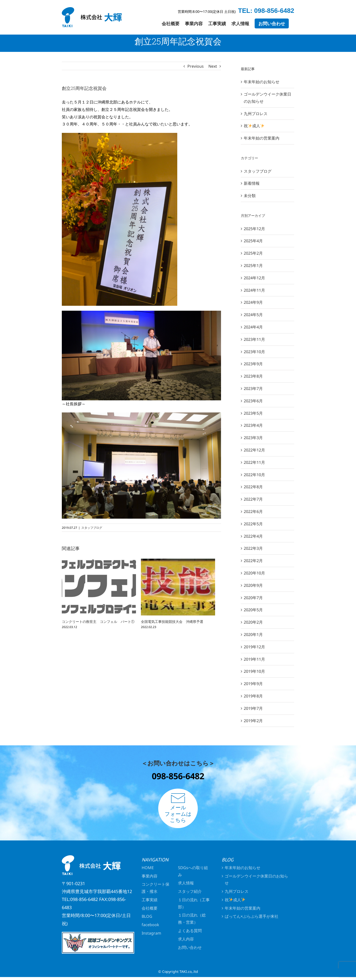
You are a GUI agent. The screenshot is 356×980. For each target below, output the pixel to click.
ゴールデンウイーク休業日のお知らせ (256, 880)
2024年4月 (253, 327)
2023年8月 (253, 376)
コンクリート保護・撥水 (156, 888)
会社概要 (150, 908)
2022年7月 (253, 499)
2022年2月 (253, 561)
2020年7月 (253, 598)
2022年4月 (253, 536)
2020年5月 (253, 610)
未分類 (250, 196)
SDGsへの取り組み (193, 871)
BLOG (147, 916)
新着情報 (252, 183)
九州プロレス (256, 114)
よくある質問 (190, 931)
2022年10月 (254, 475)
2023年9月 (253, 364)
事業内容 (150, 876)
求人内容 (186, 939)
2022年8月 (253, 487)
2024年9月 (253, 302)
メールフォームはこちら (178, 808)
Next (213, 66)
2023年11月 (254, 339)
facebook (150, 925)
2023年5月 (253, 413)
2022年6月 (253, 511)
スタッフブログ (92, 528)
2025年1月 (253, 265)
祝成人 (254, 126)
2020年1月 (253, 634)
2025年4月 (253, 241)
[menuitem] (171, 23)
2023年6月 (253, 401)
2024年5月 (253, 315)
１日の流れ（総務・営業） (192, 919)
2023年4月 (253, 425)
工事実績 (150, 900)
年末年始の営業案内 (262, 138)
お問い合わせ (190, 947)
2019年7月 (253, 708)
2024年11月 (254, 290)
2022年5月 (253, 524)
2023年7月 (253, 388)
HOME (148, 868)
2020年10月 (254, 573)
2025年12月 (254, 229)
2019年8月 (253, 696)
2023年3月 (253, 438)
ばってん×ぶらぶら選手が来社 (252, 916)
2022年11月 (254, 462)
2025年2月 (253, 253)
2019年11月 (254, 659)
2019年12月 (254, 647)
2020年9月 (253, 585)
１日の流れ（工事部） (194, 903)
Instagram (151, 933)
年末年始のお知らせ (262, 82)
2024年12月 (254, 278)
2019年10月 (254, 671)
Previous (196, 66)
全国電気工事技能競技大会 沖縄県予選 (172, 622)
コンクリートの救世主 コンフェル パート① (98, 622)
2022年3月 (253, 548)
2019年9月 (253, 684)
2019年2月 (253, 721)
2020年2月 (253, 622)
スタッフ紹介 (190, 891)
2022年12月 (254, 450)
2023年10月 (254, 352)
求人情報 (186, 883)
